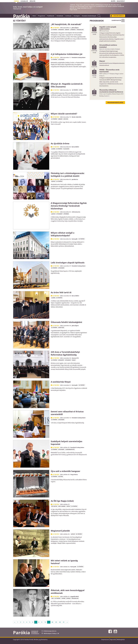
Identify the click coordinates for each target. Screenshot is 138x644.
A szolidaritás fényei (61, 382)
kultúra (61, 477)
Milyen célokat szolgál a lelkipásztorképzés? (63, 234)
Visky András (62, 506)
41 (64, 622)
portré (64, 598)
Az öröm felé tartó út (61, 292)
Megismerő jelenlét (60, 531)
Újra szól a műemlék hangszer (65, 471)
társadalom (80, 30)
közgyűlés (61, 327)
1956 (52, 598)
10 (45, 622)
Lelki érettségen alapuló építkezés (68, 263)
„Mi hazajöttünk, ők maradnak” (66, 24)
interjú (68, 598)
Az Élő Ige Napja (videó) (62, 501)
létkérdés (73, 30)
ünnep (74, 360)
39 (56, 622)
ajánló (53, 181)
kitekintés (61, 30)
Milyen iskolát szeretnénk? (64, 114)
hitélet (68, 506)
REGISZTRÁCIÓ (121, 1)
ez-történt (54, 30)
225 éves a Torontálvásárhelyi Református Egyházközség (65, 353)
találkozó (66, 149)
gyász (81, 90)
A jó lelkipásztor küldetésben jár (67, 54)
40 (60, 622)
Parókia (21, 16)
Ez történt (56, 28)
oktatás (66, 119)
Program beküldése (115, 103)
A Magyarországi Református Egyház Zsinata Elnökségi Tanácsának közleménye (69, 206)
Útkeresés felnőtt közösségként (66, 322)
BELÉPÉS (113, 1)
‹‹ (15, 622)
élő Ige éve (54, 506)
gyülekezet (61, 59)
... (49, 622)
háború (67, 30)
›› (67, 622)
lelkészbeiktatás (70, 449)
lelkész (53, 149)
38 (52, 622)
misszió (60, 119)
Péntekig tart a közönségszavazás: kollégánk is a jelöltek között (68, 175)
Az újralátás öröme (60, 143)
